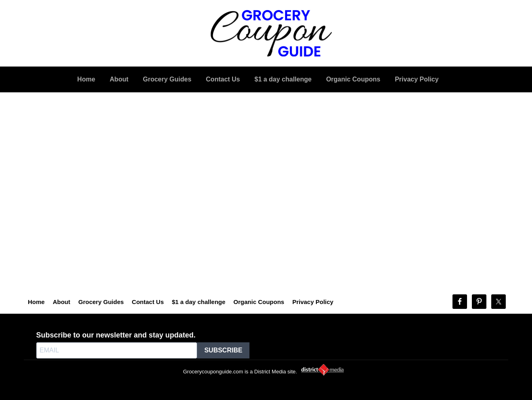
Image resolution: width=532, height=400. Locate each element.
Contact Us (148, 302)
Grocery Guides (101, 302)
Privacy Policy (313, 302)
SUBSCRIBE (223, 350)
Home (36, 302)
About (62, 302)
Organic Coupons (259, 302)
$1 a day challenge (199, 302)
